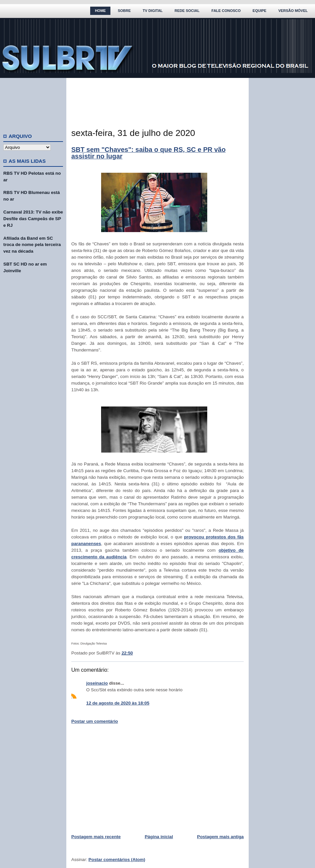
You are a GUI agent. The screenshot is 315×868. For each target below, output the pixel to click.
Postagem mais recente (96, 837)
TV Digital (153, 11)
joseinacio (97, 683)
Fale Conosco (226, 11)
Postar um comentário (95, 721)
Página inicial (159, 837)
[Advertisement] (33, 103)
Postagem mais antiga (220, 837)
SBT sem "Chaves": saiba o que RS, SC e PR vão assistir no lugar (148, 153)
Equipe (260, 11)
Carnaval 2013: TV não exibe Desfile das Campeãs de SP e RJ (33, 219)
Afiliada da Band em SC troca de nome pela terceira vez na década (32, 245)
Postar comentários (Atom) (117, 860)
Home (100, 11)
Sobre (124, 11)
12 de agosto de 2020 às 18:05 (118, 703)
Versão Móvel (293, 11)
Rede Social (187, 11)
